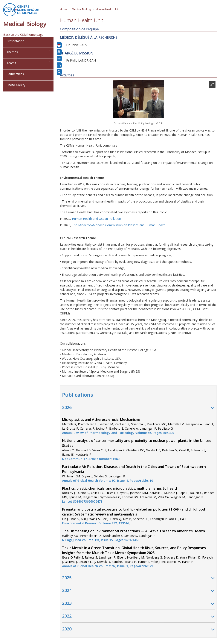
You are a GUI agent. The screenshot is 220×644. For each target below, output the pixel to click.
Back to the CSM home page (23, 35)
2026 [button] (138, 408)
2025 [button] (138, 578)
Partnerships (15, 74)
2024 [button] (138, 591)
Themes (28, 52)
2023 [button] (138, 604)
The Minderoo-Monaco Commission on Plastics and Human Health (119, 225)
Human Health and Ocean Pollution (96, 219)
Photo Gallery (16, 85)
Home (64, 9)
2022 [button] (138, 616)
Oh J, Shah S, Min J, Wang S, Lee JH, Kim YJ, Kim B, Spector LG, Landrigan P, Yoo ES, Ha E (134, 516)
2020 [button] (138, 629)
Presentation (15, 41)
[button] (59, 45)
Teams (28, 63)
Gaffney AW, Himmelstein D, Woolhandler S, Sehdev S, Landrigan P (134, 536)
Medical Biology (82, 9)
